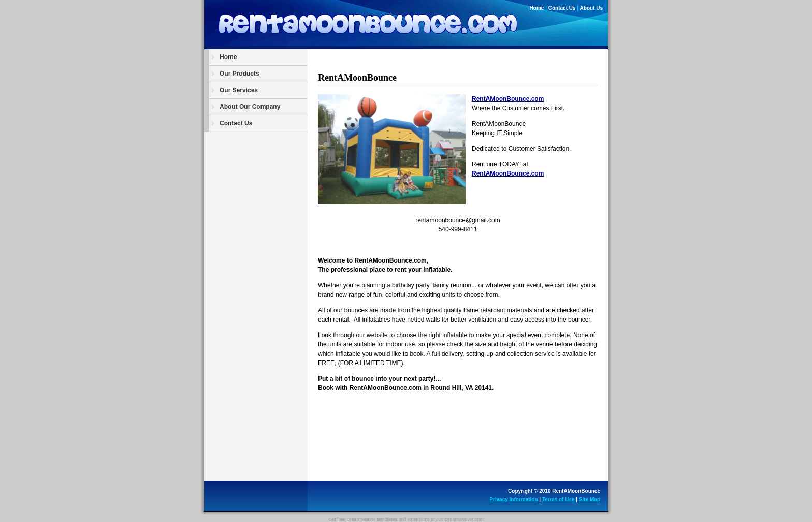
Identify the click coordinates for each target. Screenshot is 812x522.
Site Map (590, 499)
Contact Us (562, 8)
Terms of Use (559, 499)
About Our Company (250, 107)
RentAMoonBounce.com (508, 99)
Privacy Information (513, 499)
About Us (591, 8)
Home (537, 8)
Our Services (239, 90)
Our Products (240, 74)
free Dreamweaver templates (367, 519)
